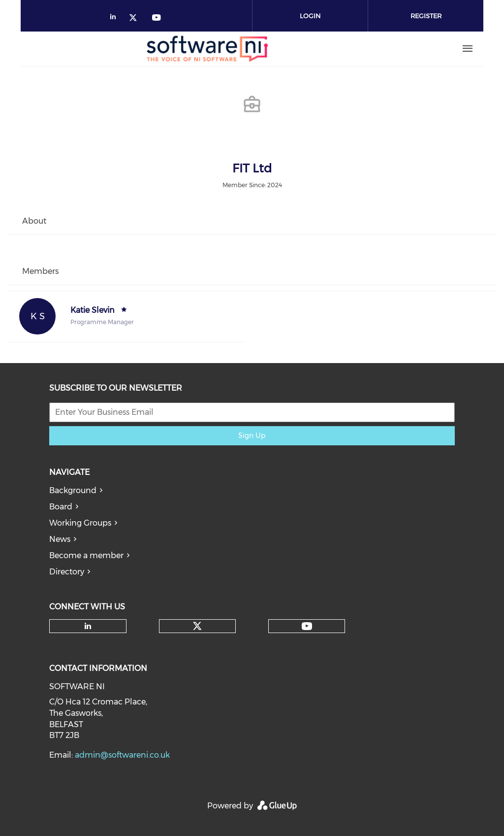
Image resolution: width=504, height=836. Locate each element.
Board (61, 507)
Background (73, 490)
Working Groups (80, 523)
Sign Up (252, 435)
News (60, 539)
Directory (67, 572)
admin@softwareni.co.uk (122, 755)
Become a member (86, 555)
